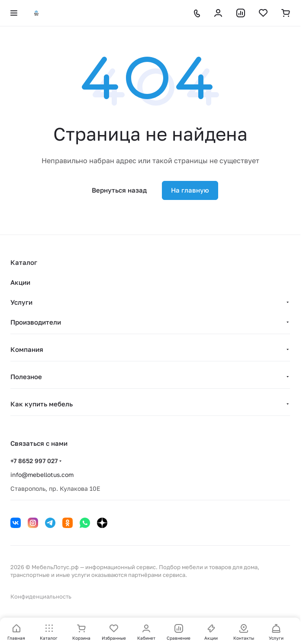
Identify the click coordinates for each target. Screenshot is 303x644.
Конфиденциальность (41, 596)
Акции (20, 282)
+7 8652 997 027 (34, 461)
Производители (36, 322)
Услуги (21, 302)
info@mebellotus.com (42, 475)
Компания (27, 349)
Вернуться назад (119, 190)
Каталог (24, 262)
